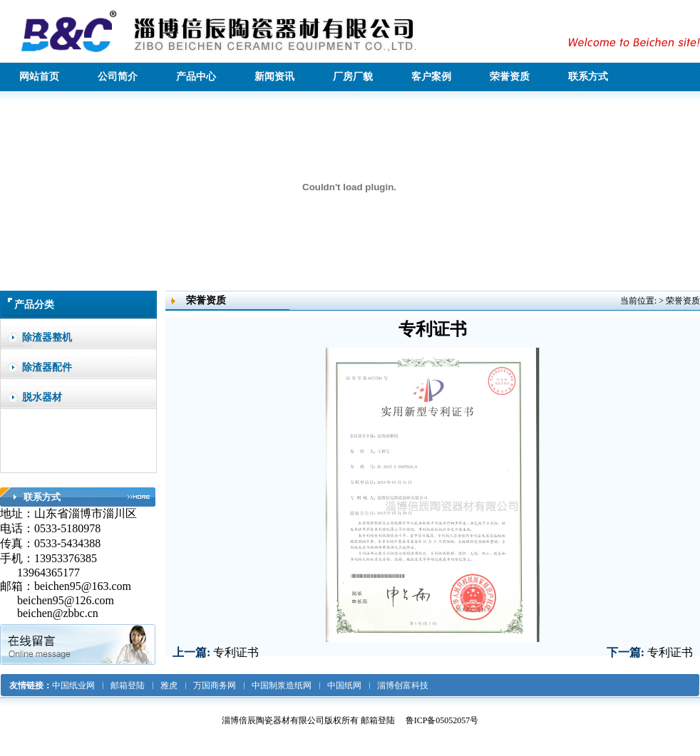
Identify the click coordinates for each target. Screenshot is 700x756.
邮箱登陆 (378, 720)
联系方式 (588, 77)
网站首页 (39, 77)
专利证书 (236, 652)
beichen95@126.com (66, 600)
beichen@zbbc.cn (59, 613)
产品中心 (196, 77)
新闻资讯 (274, 77)
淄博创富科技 (403, 685)
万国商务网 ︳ (221, 685)
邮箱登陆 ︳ (134, 685)
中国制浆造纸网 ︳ (288, 685)
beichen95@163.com (83, 586)
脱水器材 (42, 397)
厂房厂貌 (353, 77)
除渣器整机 (47, 337)
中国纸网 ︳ (351, 685)
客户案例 (431, 77)
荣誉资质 (510, 77)
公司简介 (118, 77)
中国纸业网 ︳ (80, 685)
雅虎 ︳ (175, 685)
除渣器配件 (47, 367)
